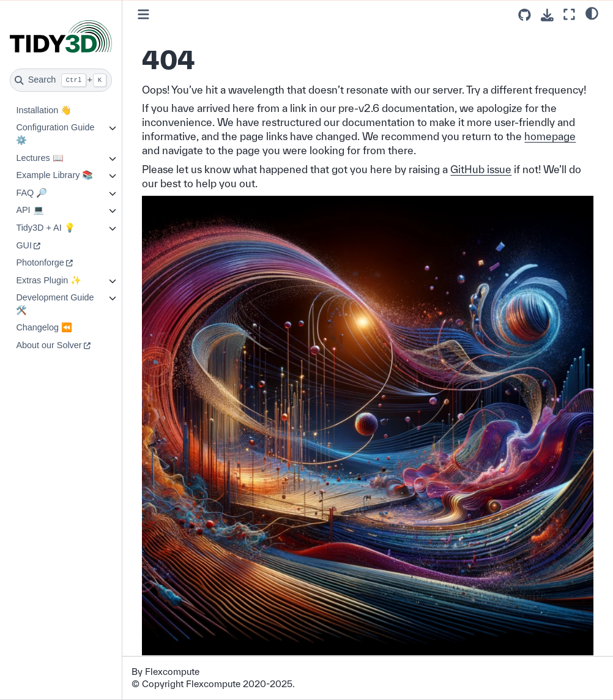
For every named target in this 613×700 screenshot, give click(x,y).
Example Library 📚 (54, 175)
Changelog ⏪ (44, 327)
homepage (550, 136)
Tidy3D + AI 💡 (45, 228)
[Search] (61, 80)
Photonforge (40, 262)
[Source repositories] (525, 15)
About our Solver (49, 345)
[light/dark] (592, 13)
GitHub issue (481, 169)
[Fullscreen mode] (569, 14)
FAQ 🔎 (32, 193)
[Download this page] (547, 15)
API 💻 (30, 210)
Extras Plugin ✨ (49, 280)
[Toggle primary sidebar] (143, 14)
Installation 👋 (44, 110)
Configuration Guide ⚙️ (55, 134)
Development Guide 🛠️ (55, 304)
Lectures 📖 (39, 158)
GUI (24, 245)
